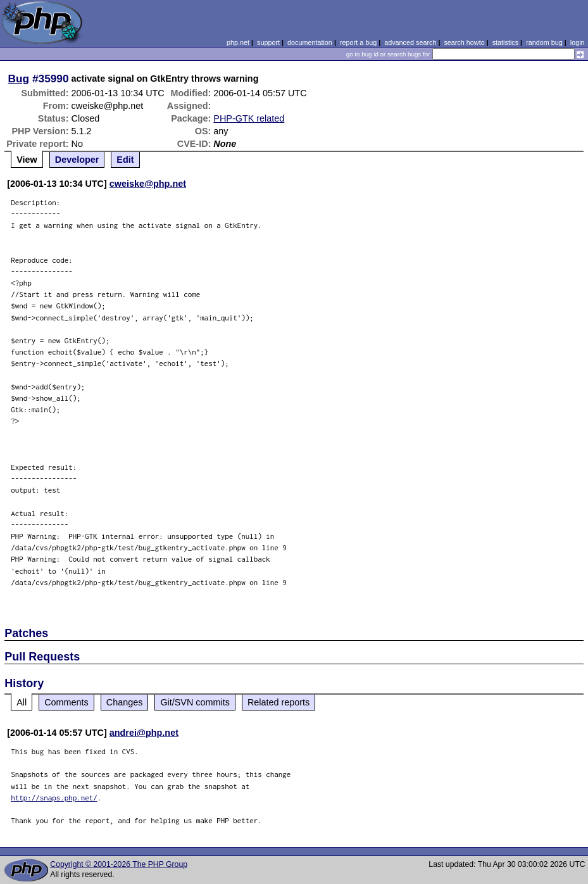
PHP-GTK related (249, 118)
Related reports (278, 702)
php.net (238, 42)
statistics (505, 42)
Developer (77, 160)
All (22, 702)
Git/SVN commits (195, 702)
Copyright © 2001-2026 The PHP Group (119, 864)
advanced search (410, 42)
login (578, 42)
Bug (19, 79)
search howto (464, 42)
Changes (125, 702)
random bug (544, 42)
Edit (125, 160)
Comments (66, 702)
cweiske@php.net (148, 184)
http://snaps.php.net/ (54, 798)
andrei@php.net (144, 733)
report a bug (358, 42)
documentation (310, 42)
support (268, 42)
